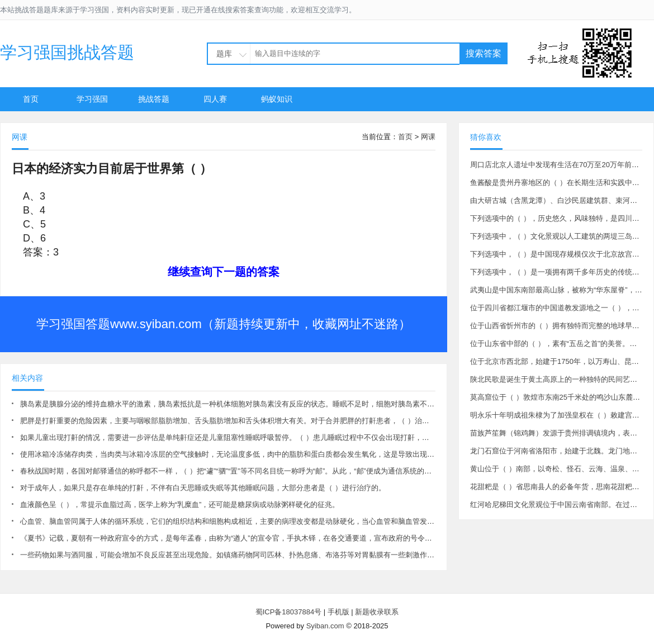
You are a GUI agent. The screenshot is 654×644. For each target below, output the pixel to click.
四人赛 (215, 99)
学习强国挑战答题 (67, 52)
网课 (428, 137)
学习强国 (92, 99)
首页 (31, 99)
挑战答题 (154, 99)
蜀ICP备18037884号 (289, 612)
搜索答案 (484, 53)
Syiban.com (325, 626)
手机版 (338, 612)
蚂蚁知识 (277, 99)
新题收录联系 (377, 612)
